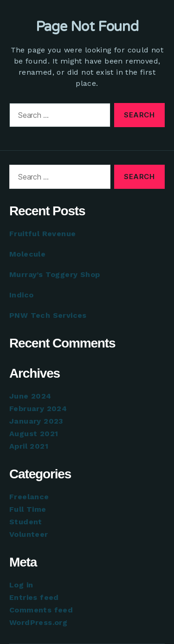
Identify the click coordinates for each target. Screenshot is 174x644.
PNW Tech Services (48, 315)
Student (26, 522)
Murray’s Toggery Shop (55, 274)
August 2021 (34, 434)
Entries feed (34, 597)
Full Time (28, 509)
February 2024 (38, 409)
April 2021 (29, 446)
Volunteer (29, 534)
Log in (21, 585)
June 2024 (30, 396)
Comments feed (41, 610)
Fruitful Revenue (42, 234)
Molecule (27, 254)
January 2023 (36, 421)
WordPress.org (38, 622)
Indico (21, 295)
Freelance (29, 497)
